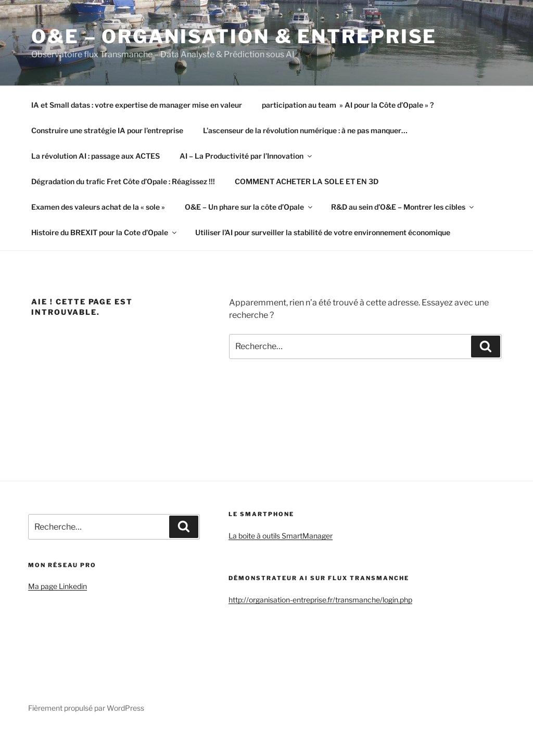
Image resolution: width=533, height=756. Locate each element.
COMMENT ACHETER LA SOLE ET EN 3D (307, 181)
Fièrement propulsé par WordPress (86, 708)
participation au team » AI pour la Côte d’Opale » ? (348, 105)
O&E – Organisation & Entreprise (234, 36)
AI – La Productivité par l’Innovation (246, 156)
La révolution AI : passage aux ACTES (96, 156)
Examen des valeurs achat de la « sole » (98, 207)
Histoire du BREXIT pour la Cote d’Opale (105, 232)
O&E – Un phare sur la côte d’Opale (249, 207)
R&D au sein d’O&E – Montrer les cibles (403, 207)
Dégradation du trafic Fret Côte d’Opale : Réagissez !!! (123, 181)
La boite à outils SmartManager (281, 536)
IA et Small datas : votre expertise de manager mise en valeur (137, 105)
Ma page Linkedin (58, 586)
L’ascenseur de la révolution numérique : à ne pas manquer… (305, 130)
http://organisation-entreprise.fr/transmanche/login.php (320, 600)
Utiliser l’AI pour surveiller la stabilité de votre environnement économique (323, 232)
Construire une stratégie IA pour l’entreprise (107, 130)
